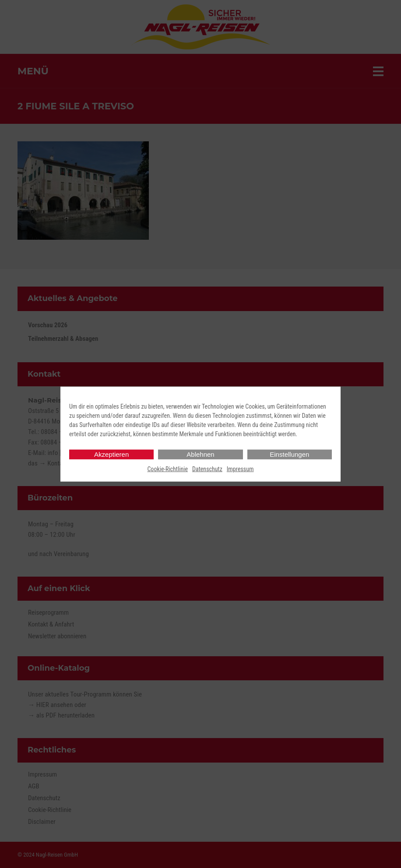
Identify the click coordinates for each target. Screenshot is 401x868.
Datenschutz (207, 469)
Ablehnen (200, 454)
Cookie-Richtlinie (167, 469)
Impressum (240, 469)
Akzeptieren (111, 454)
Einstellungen (289, 454)
